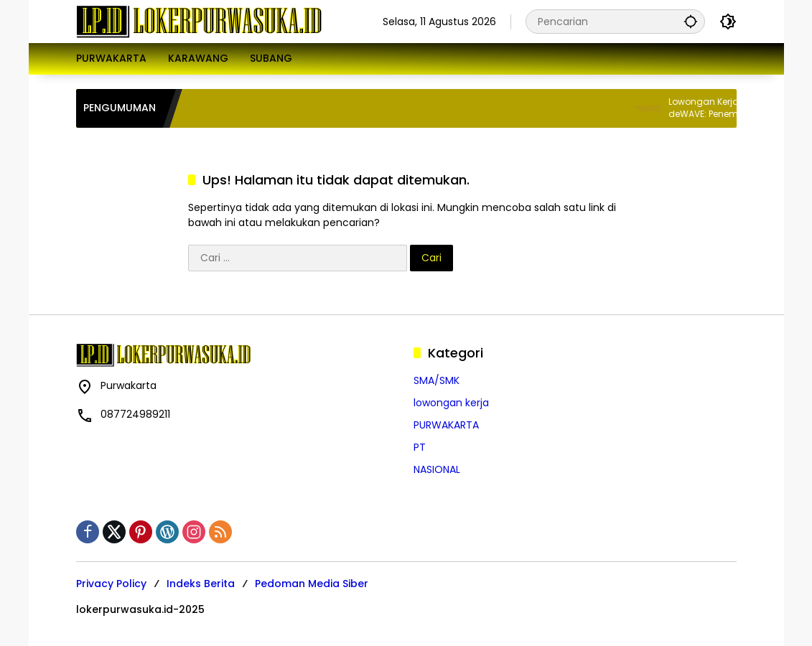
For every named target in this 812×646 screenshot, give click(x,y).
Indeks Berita (201, 584)
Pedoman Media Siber (312, 584)
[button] (691, 21)
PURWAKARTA (446, 425)
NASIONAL (437, 469)
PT (420, 447)
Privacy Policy (111, 584)
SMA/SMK (437, 380)
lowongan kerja (451, 403)
